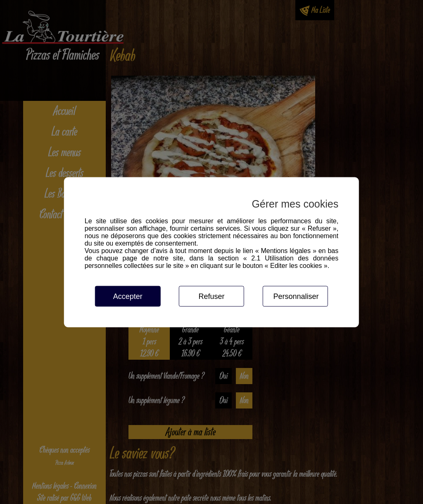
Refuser (211, 296)
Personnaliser (296, 296)
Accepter (128, 296)
